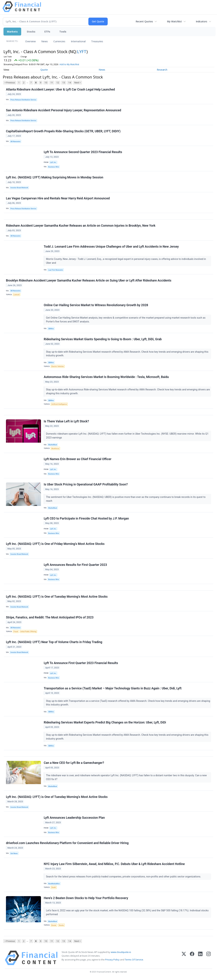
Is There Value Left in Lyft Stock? (66, 421)
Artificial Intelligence (59, 404)
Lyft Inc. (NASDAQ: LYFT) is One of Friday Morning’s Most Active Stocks (55, 544)
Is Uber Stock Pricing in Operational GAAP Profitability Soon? (86, 484)
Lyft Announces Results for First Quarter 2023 (75, 565)
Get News (14, 853)
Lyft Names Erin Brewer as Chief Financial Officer (78, 459)
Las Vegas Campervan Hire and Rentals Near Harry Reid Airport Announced (58, 198)
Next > (78, 83)
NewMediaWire (54, 884)
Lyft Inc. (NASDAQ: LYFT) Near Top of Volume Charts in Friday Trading (54, 642)
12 (58, 83)
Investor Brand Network (19, 188)
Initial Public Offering (28, 631)
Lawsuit (17, 295)
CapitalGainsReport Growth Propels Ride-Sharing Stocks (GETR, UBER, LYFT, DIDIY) (63, 131)
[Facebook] (192, 958)
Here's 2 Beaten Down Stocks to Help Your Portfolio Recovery (86, 898)
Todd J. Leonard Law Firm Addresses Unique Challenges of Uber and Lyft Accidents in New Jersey (111, 247)
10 (46, 83)
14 (70, 83)
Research (162, 70)
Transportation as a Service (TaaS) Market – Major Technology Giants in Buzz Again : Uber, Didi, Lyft (113, 688)
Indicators (202, 21)
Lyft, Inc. (53, 162)
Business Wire (54, 167)
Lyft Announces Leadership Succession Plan (74, 818)
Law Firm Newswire (56, 270)
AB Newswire (15, 141)
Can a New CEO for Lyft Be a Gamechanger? (74, 763)
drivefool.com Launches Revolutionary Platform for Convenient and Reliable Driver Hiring (67, 843)
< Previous (10, 83)
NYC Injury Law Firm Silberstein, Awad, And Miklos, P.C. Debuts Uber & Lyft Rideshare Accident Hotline (114, 864)
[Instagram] (209, 958)
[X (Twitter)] (184, 958)
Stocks (31, 32)
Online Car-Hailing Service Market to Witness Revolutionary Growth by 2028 (96, 305)
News (45, 41)
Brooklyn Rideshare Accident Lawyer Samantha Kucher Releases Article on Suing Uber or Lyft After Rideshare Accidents (89, 280)
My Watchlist (174, 21)
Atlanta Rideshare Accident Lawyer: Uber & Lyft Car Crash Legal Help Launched (60, 89)
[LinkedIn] (200, 958)
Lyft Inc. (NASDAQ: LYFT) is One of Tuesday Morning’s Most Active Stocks (57, 597)
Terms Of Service (134, 960)
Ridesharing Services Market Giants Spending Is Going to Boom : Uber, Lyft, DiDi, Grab (103, 339)
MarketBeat (53, 445)
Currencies (59, 41)
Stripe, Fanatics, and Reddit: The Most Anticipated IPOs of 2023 (50, 617)
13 (64, 83)
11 (52, 83)
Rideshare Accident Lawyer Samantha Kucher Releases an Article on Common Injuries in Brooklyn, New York (81, 226)
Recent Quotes (144, 21)
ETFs (47, 32)
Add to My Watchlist (69, 64)
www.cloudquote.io (121, 952)
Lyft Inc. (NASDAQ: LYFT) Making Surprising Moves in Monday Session (55, 177)
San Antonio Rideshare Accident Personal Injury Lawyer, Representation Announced (64, 110)
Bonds (54, 925)
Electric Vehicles (58, 366)
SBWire (51, 329)
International (78, 41)
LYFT (82, 51)
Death (54, 887)
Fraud (16, 631)
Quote (44, 70)
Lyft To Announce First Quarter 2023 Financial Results (81, 663)
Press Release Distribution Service (23, 100)
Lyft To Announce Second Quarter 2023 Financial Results (83, 152)
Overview (30, 41)
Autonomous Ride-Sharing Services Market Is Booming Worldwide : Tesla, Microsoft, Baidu (106, 377)
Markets (12, 32)
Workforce (55, 448)
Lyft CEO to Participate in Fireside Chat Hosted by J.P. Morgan (86, 518)
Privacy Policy (112, 960)
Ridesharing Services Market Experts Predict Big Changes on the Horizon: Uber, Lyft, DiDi (105, 722)
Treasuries (97, 41)
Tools (63, 32)
